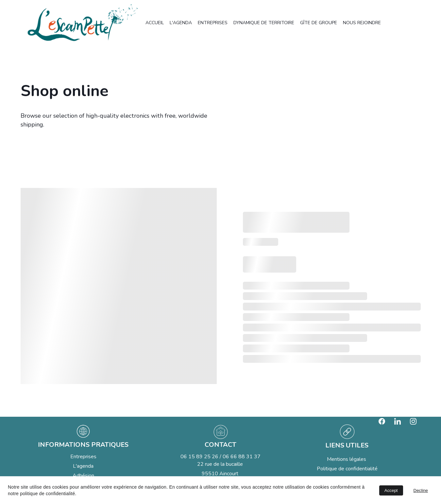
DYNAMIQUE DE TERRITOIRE (264, 23)
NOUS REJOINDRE (362, 23)
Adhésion (83, 476)
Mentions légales (347, 459)
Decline (421, 490)
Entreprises (83, 457)
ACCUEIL (155, 23)
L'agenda (83, 466)
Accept (391, 490)
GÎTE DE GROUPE (319, 23)
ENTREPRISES (213, 23)
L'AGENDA (181, 23)
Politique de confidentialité (347, 469)
